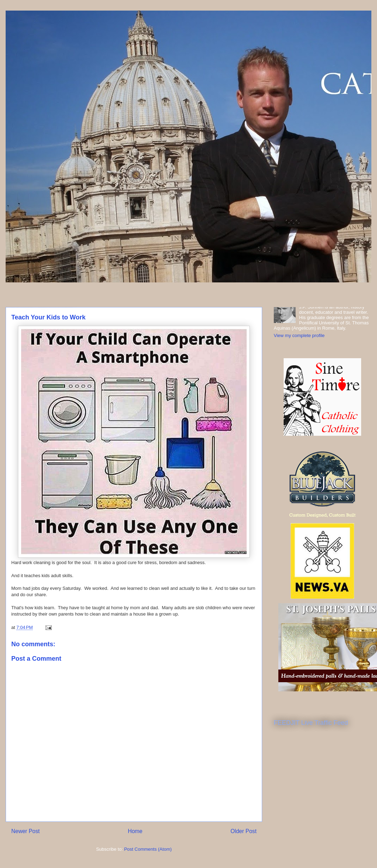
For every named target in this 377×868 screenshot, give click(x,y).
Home (135, 831)
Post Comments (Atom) (148, 849)
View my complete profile (299, 335)
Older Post (243, 831)
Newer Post (26, 831)
